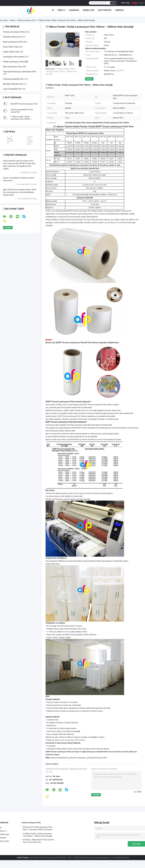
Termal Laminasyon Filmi (14, 32)
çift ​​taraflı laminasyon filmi (97, 758)
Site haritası (5, 841)
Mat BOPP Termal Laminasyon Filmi (24, 104)
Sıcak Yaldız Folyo (11, 47)
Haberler (120, 10)
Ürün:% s (62, 10)
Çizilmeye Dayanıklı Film (13, 79)
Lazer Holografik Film (12, 89)
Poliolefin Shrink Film (12, 37)
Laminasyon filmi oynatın (14, 57)
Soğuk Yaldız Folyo (11, 52)
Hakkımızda (74, 10)
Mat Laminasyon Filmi (13, 67)
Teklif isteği (125, 3)
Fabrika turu (89, 10)
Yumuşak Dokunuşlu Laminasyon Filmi (20, 72)
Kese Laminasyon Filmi (13, 42)
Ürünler (13, 20)
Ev (53, 10)
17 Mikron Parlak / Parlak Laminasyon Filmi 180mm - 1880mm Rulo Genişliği (21, 119)
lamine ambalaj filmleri (59, 758)
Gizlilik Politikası (23, 858)
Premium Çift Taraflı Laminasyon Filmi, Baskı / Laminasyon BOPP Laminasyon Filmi (38, 829)
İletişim (89, 79)
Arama (113, 3)
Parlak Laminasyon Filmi (26, 20)
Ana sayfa (4, 20)
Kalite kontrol (105, 10)
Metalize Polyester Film (13, 84)
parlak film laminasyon (77, 758)
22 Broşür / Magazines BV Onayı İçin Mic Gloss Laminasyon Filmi (38, 841)
